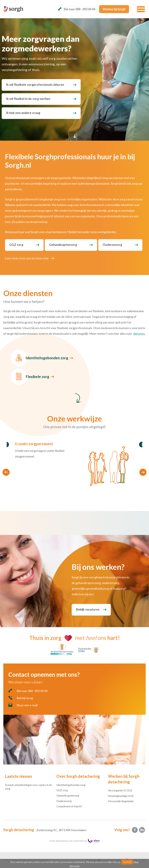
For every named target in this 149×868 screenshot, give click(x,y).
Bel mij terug (21, 698)
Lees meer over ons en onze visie (27, 258)
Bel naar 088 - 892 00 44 (28, 691)
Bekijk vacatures (88, 609)
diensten (139, 334)
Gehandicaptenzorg (63, 245)
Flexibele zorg (37, 377)
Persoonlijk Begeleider (121, 801)
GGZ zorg (16, 245)
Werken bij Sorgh (114, 9)
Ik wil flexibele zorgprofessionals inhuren (35, 85)
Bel (77, 9)
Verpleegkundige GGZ (121, 796)
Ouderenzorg (112, 245)
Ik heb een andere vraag (23, 113)
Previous (6, 472)
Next (143, 472)
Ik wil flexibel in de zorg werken (28, 99)
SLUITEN (127, 862)
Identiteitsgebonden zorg (47, 358)
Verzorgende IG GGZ (120, 790)
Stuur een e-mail (23, 705)
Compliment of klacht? (69, 806)
